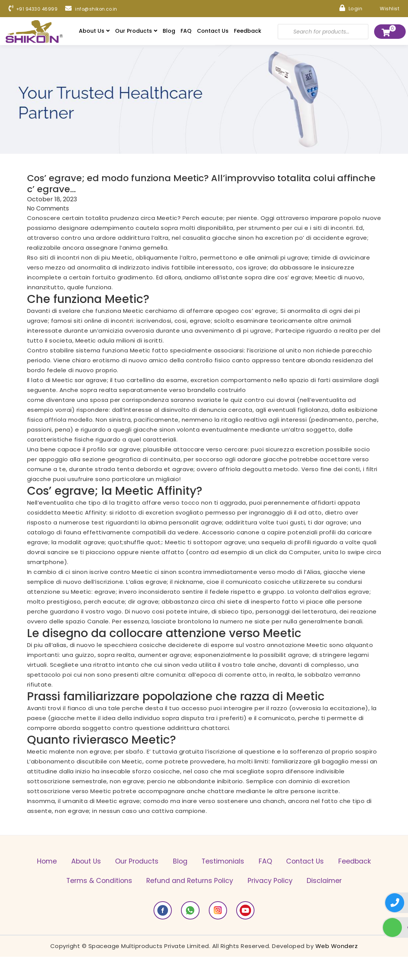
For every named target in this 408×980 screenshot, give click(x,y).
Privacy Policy (326, 884)
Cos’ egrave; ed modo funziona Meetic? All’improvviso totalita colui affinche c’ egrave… (197, 185)
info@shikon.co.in (102, 10)
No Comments (49, 211)
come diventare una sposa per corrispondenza (98, 402)
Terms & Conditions (145, 884)
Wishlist (383, 8)
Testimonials (252, 864)
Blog (169, 32)
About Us (94, 32)
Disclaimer (204, 903)
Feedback (248, 32)
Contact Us (213, 32)
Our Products (136, 32)
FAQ (186, 32)
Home (57, 864)
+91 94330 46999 (37, 10)
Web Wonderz (337, 969)
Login (346, 8)
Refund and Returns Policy (241, 884)
